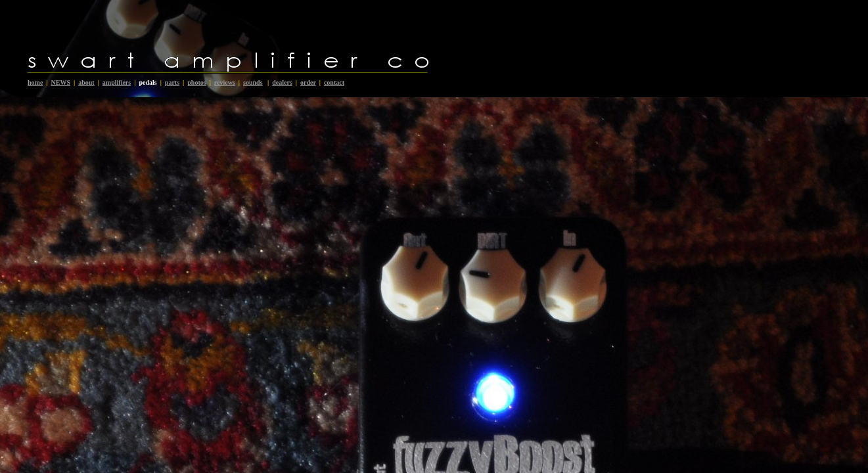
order (308, 82)
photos (196, 82)
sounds (253, 82)
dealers (282, 82)
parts (172, 82)
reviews (225, 82)
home (35, 82)
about (86, 82)
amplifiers (117, 82)
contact (334, 82)
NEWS (61, 82)
